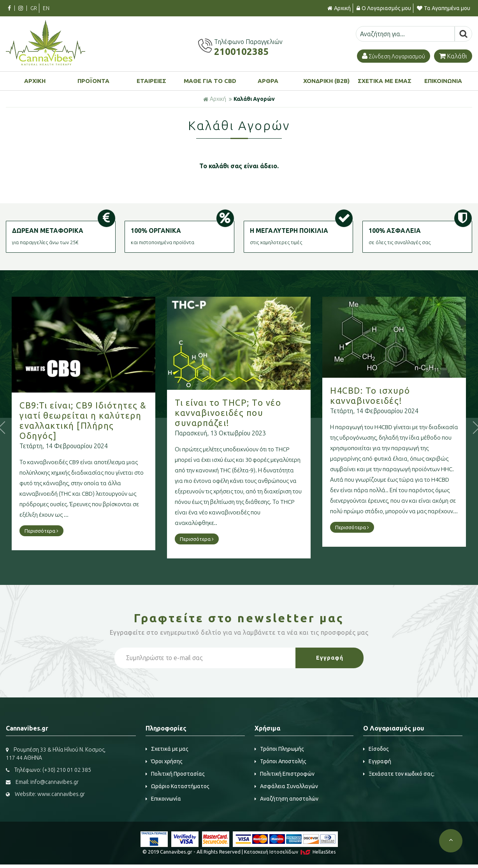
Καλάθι (453, 56)
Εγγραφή (377, 761)
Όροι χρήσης (164, 761)
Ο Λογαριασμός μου (384, 8)
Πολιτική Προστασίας (175, 774)
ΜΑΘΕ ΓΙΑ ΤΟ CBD (210, 81)
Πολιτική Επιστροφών (285, 774)
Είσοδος (376, 749)
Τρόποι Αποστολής (280, 761)
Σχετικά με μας (167, 749)
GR (34, 8)
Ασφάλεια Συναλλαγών (286, 786)
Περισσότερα (41, 531)
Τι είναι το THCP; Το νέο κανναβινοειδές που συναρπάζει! (228, 413)
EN (46, 8)
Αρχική (339, 8)
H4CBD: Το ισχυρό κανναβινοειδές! (370, 395)
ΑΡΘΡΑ (268, 81)
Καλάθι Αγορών (254, 99)
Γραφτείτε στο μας (239, 618)
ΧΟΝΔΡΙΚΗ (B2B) (326, 81)
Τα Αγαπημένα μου (444, 8)
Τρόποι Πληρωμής (279, 749)
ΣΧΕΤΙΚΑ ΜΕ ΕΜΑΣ (385, 81)
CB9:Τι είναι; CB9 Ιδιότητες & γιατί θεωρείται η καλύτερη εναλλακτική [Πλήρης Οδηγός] (83, 420)
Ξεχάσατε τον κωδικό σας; (399, 774)
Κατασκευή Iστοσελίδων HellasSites (290, 852)
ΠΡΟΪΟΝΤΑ (93, 81)
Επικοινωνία (163, 799)
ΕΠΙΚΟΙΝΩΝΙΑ (443, 81)
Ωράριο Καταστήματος (177, 786)
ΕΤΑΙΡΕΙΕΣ (151, 81)
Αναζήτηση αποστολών (286, 799)
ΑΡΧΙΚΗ (35, 81)
